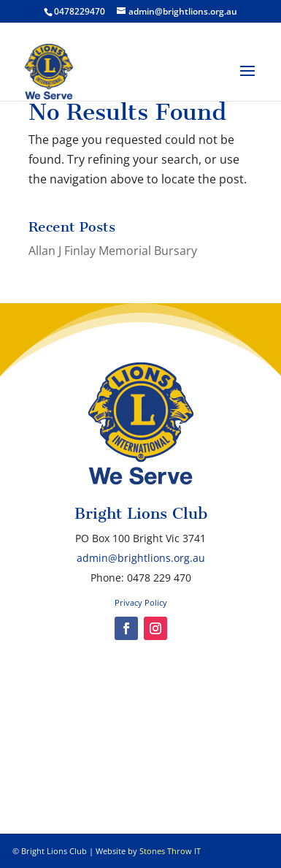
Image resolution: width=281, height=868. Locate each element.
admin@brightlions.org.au (141, 558)
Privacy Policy (141, 602)
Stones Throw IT (170, 851)
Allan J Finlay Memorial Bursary (113, 251)
